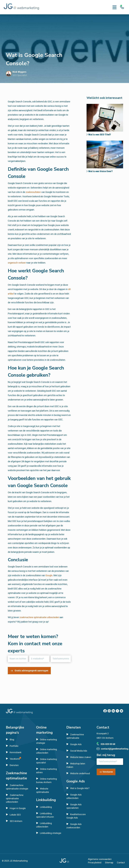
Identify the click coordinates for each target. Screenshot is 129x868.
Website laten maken (81, 757)
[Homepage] (21, 7)
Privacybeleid (95, 863)
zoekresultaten (33, 192)
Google (49, 575)
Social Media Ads (79, 751)
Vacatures (15, 759)
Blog (12, 740)
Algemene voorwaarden (100, 859)
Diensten (14, 765)
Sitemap (109, 863)
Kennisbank (16, 752)
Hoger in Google (18, 808)
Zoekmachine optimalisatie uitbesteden (15, 798)
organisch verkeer (17, 263)
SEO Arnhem (16, 821)
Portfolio (14, 746)
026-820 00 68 (108, 744)
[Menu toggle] (115, 7)
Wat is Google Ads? (80, 788)
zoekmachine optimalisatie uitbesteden (39, 617)
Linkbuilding (46, 807)
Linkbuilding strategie (51, 833)
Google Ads (76, 744)
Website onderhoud (80, 773)
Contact (121, 863)
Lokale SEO (15, 815)
